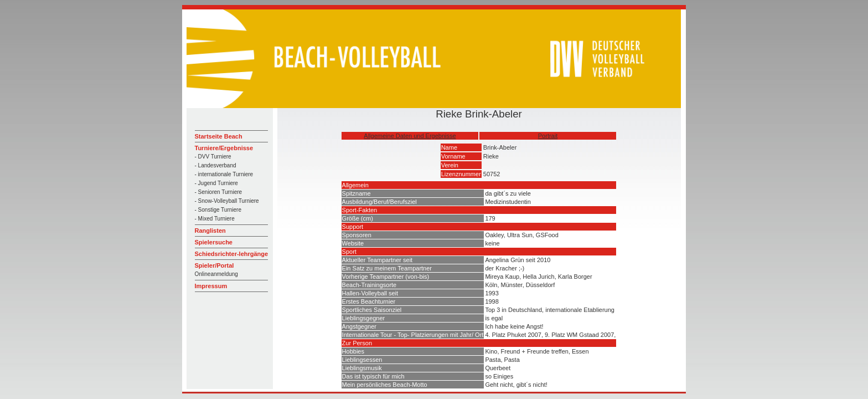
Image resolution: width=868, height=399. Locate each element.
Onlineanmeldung (216, 274)
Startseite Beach (219, 136)
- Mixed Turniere (215, 219)
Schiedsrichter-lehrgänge (232, 254)
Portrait (548, 136)
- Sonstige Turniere (218, 210)
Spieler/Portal (215, 265)
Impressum (211, 286)
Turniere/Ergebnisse (224, 148)
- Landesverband (216, 165)
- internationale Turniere (224, 174)
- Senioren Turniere (219, 192)
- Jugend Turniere (216, 183)
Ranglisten (210, 231)
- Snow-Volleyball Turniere (227, 201)
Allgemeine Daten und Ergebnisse (410, 136)
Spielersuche (214, 242)
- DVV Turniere (213, 157)
